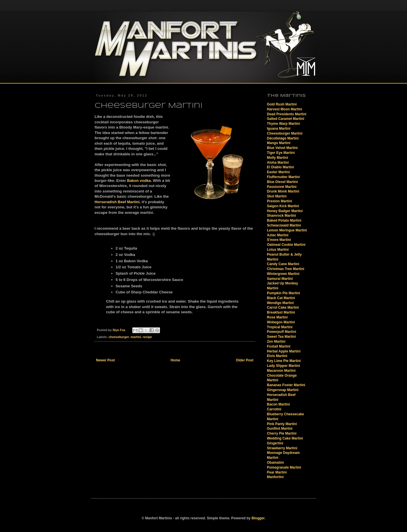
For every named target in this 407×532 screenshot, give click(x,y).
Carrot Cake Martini (283, 307)
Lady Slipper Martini (283, 366)
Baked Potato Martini (284, 220)
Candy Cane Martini (283, 264)
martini (136, 337)
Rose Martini (277, 317)
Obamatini (275, 463)
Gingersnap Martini (283, 390)
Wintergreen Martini (283, 274)
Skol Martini (277, 196)
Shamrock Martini (281, 216)
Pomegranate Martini (284, 467)
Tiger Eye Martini (281, 153)
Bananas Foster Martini (286, 385)
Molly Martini (277, 158)
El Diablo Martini (280, 167)
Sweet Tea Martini (281, 337)
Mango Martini (279, 143)
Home (175, 360)
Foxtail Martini (279, 346)
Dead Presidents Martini (287, 114)
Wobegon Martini (281, 322)
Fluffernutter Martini (283, 177)
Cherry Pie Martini (282, 433)
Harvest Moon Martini (284, 109)
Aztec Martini (278, 235)
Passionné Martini (282, 187)
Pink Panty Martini (282, 424)
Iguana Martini (279, 129)
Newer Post (105, 360)
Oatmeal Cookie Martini (286, 245)
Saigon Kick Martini (283, 206)
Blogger (258, 518)
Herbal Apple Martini (284, 351)
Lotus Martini (278, 250)
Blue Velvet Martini (282, 148)
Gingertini (275, 443)
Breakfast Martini (281, 312)
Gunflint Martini (280, 429)
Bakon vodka (139, 181)
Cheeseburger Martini (285, 133)
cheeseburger (119, 337)
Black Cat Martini (281, 298)
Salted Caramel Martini (286, 119)
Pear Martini (277, 472)
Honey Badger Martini (285, 211)
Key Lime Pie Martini (284, 361)
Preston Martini (279, 201)
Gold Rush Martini (282, 104)
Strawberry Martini (282, 448)
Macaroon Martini (281, 371)
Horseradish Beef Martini (117, 202)
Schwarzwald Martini (284, 225)
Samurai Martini (280, 279)
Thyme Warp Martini (283, 124)
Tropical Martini (280, 327)
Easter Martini (278, 172)
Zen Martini (276, 342)
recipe (147, 337)
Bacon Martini (278, 404)
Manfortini (275, 477)
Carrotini (274, 409)
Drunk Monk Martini (283, 191)
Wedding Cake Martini (285, 438)
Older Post (245, 360)
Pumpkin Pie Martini (283, 293)
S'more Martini (279, 240)
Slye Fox (119, 330)
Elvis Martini (277, 356)
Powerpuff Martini (281, 332)
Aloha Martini (278, 163)
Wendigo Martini (280, 303)
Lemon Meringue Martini (287, 230)
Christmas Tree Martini (286, 269)
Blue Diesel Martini (282, 182)
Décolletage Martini (283, 138)
